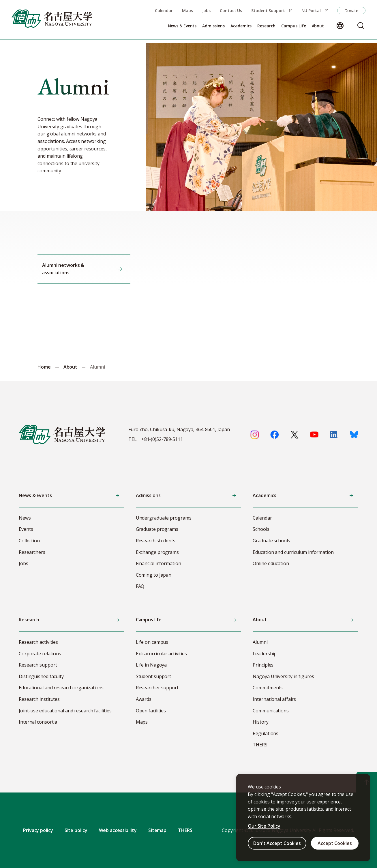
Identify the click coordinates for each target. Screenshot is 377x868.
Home (44, 367)
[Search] (361, 26)
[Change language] (340, 26)
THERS (185, 830)
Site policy (76, 830)
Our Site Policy (264, 826)
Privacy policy (38, 830)
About (71, 367)
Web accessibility (118, 830)
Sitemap (157, 830)
